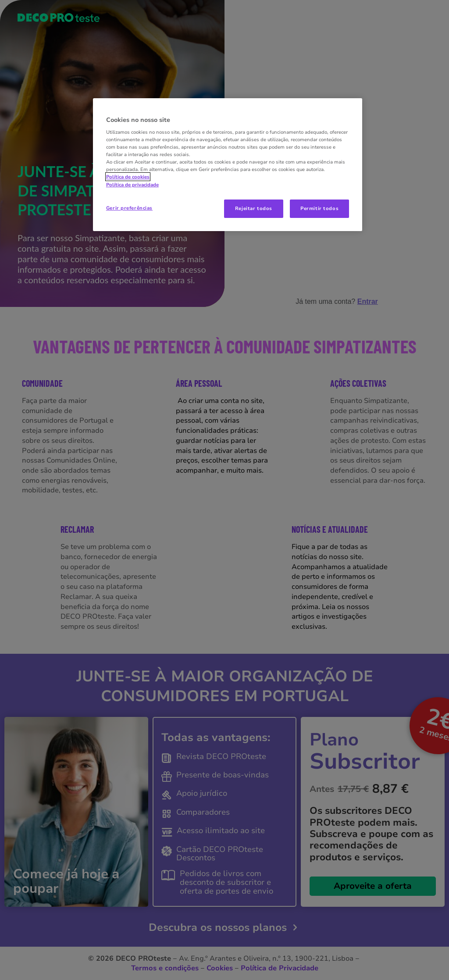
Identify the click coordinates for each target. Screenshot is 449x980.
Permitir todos (319, 208)
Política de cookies (128, 177)
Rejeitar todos (254, 208)
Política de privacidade (132, 185)
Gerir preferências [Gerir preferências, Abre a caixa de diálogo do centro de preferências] (129, 208)
